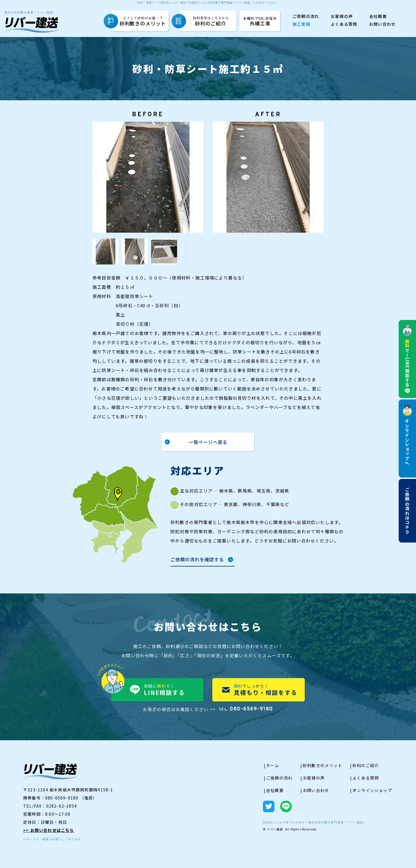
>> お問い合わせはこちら (49, 833)
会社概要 (378, 17)
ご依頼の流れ (306, 17)
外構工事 (260, 21)
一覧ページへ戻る (208, 443)
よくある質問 (344, 24)
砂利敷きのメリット (143, 21)
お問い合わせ (382, 24)
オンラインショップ (372, 793)
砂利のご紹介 (211, 21)
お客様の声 (342, 17)
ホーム (273, 768)
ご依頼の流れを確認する (197, 563)
